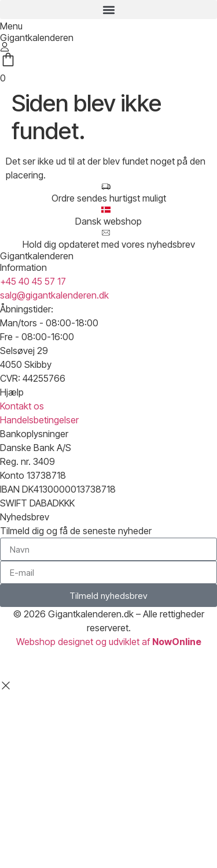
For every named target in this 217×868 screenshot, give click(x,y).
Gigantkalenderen (37, 38)
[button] (108, 10)
